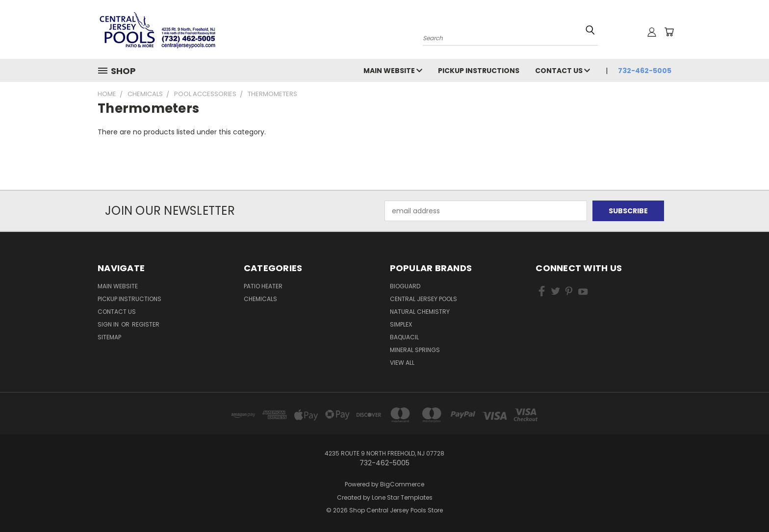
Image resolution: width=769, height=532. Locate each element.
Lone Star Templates (402, 497)
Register (146, 324)
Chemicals (260, 299)
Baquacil (404, 337)
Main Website (393, 71)
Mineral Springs (415, 350)
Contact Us (563, 71)
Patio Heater (263, 286)
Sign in (109, 324)
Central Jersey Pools (423, 299)
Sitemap (109, 337)
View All (402, 363)
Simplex (401, 324)
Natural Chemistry (420, 312)
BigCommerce (402, 484)
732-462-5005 (645, 71)
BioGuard (405, 286)
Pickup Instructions (479, 71)
